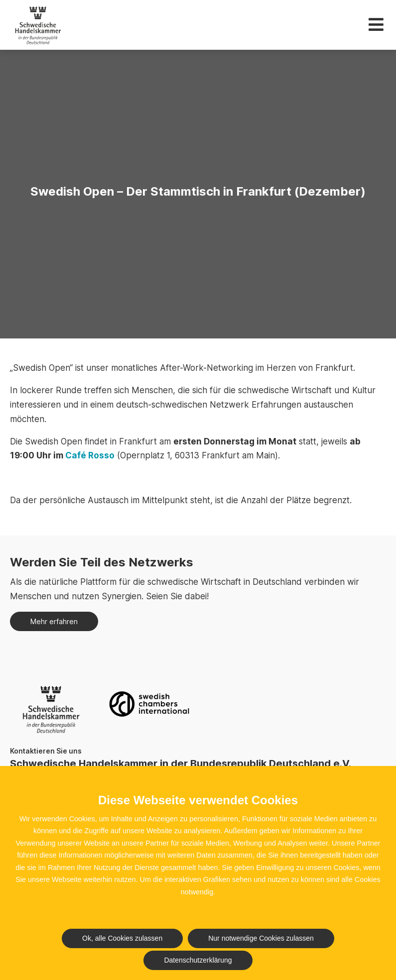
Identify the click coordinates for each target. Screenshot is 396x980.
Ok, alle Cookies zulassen (122, 938)
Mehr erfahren (54, 621)
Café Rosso (90, 455)
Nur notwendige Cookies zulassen (261, 938)
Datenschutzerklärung (198, 960)
